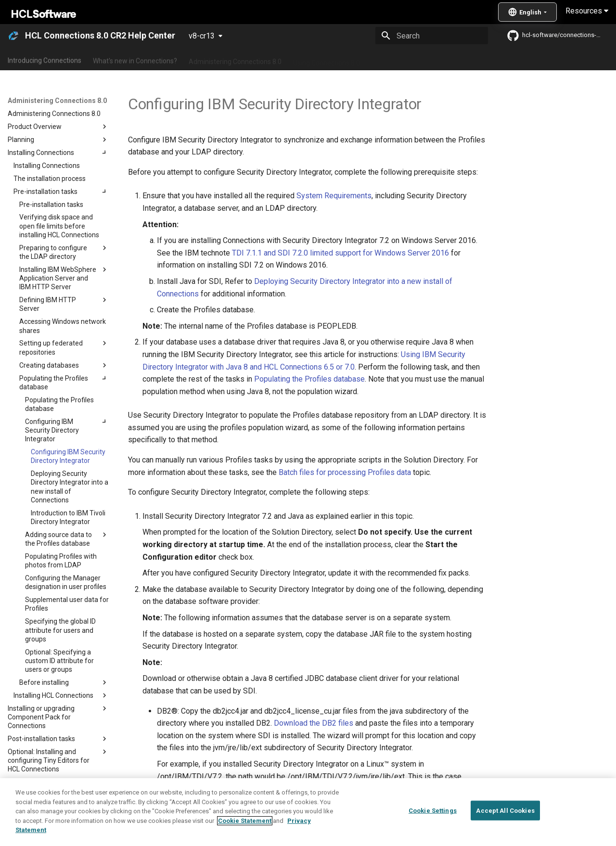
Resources (587, 11)
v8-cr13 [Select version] (202, 36)
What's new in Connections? (135, 59)
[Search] (432, 36)
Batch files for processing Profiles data (345, 472)
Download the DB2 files (314, 723)
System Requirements (334, 196)
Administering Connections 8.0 (235, 59)
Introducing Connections (45, 59)
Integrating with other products (418, 59)
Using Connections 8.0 (327, 59)
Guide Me (491, 59)
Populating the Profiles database (309, 379)
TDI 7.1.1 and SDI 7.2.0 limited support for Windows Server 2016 (340, 253)
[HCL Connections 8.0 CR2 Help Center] (13, 36)
